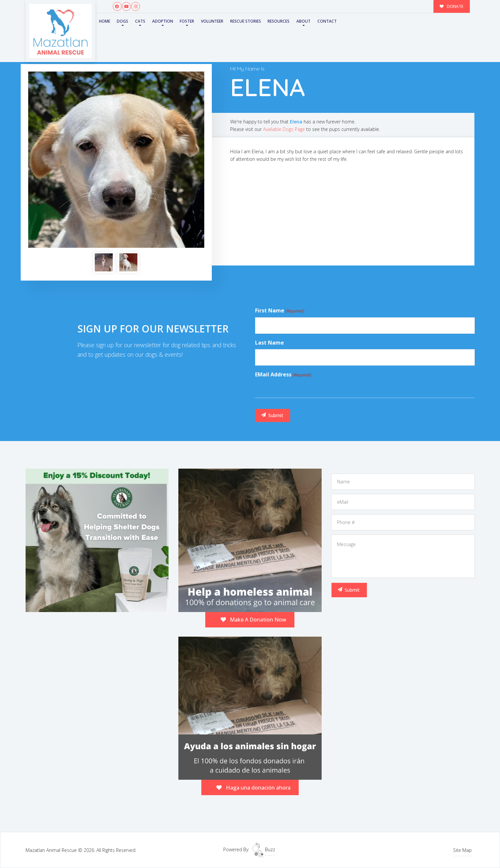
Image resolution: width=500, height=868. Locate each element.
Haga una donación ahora (253, 788)
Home (105, 21)
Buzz (263, 849)
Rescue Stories (246, 21)
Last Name (270, 343)
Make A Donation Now (254, 620)
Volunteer (212, 21)
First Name (280, 311)
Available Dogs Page (284, 129)
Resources (279, 21)
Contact (327, 21)
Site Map (462, 850)
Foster (187, 21)
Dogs (122, 21)
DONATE (451, 6)
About (303, 21)
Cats (140, 21)
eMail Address (283, 375)
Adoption (163, 21)
